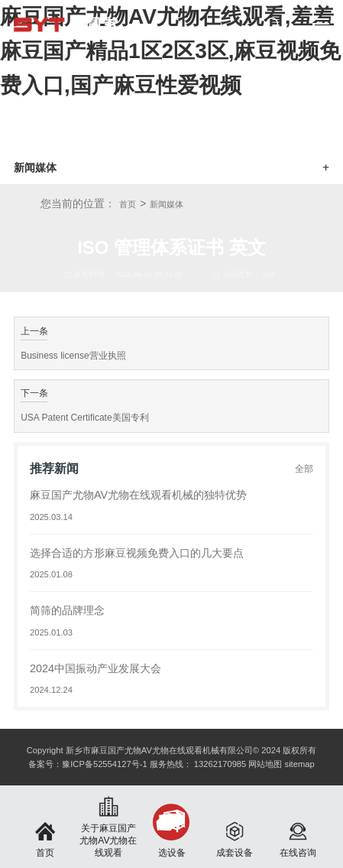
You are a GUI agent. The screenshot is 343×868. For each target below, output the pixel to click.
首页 (128, 204)
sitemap (300, 764)
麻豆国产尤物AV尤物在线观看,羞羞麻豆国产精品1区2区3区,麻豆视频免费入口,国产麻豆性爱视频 (171, 51)
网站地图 (265, 764)
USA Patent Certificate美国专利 (84, 418)
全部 (304, 469)
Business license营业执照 (73, 356)
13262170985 (220, 764)
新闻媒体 (167, 204)
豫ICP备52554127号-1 (104, 764)
